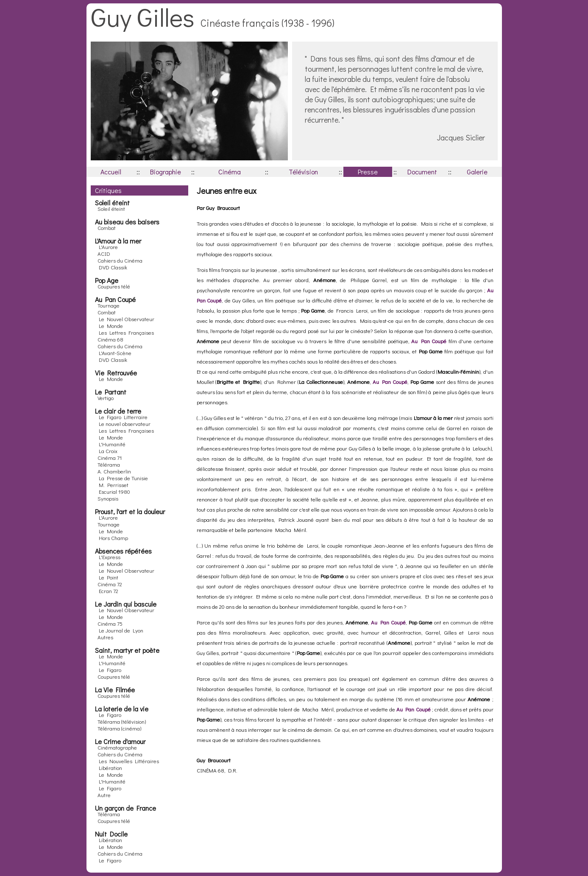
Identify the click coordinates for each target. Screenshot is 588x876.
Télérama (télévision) (122, 721)
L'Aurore (108, 247)
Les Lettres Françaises (126, 332)
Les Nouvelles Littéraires (129, 761)
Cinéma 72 (110, 584)
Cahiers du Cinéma (120, 260)
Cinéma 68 (110, 339)
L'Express (110, 557)
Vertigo (106, 398)
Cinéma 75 (110, 623)
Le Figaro (110, 670)
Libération (110, 768)
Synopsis (108, 498)
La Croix (108, 451)
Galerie (477, 172)
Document (422, 172)
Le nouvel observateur (125, 424)
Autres (105, 637)
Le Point (109, 577)
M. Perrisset (114, 485)
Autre (104, 795)
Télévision (303, 172)
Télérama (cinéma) (119, 728)
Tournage (109, 305)
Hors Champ (113, 538)
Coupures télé (114, 286)
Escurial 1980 (114, 491)
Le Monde (111, 326)
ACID (104, 253)
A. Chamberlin (114, 471)
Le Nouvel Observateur (127, 319)
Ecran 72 (109, 591)
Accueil (111, 172)
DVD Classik (113, 267)
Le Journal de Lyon (121, 630)
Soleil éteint (111, 209)
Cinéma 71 (110, 458)
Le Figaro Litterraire (123, 417)
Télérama (109, 464)
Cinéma (230, 172)
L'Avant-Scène (115, 353)
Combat (107, 228)
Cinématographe (117, 747)
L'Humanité (112, 444)
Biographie (166, 172)
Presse (368, 172)
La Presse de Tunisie (123, 478)
